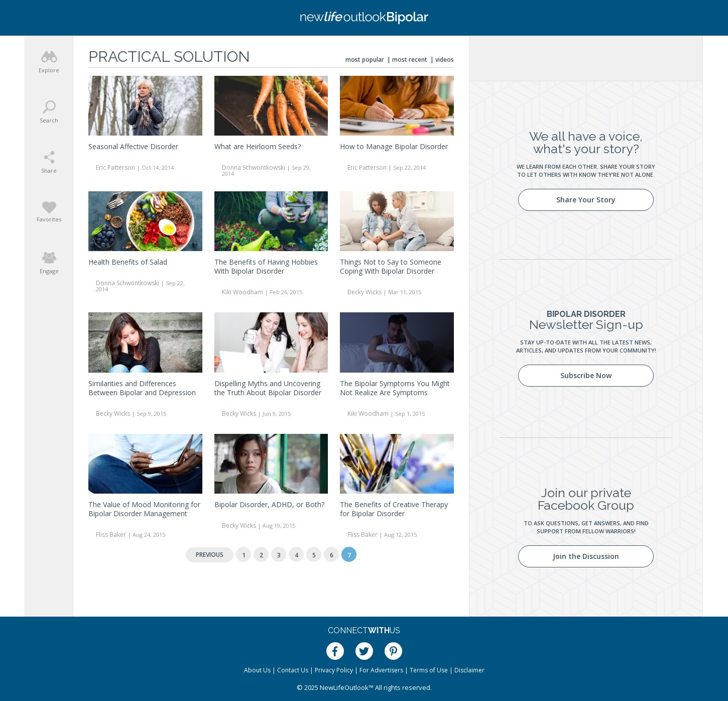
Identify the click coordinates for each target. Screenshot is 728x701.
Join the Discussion (586, 556)
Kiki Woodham (242, 292)
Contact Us (293, 670)
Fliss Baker (111, 535)
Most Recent (410, 60)
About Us (257, 670)
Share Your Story (586, 200)
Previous (210, 555)
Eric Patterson (115, 167)
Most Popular (365, 60)
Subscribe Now (586, 375)
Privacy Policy (334, 670)
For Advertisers (381, 670)
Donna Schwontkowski (254, 167)
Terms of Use (429, 670)
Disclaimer (469, 670)
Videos (445, 60)
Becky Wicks (365, 292)
